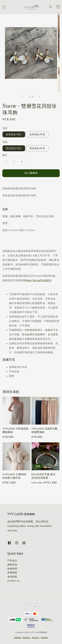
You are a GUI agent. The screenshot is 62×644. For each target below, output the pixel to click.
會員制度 (12, 577)
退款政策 (35, 638)
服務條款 (18, 638)
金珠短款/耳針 (14, 134)
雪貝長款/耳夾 (37, 148)
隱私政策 (27, 638)
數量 (5, 155)
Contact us (14, 581)
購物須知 (12, 565)
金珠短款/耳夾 (37, 134)
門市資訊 (12, 561)
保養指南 (12, 572)
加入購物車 (31, 173)
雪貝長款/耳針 (14, 148)
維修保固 (12, 569)
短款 (5, 128)
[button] (4, 7)
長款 (5, 142)
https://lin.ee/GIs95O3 (38, 280)
